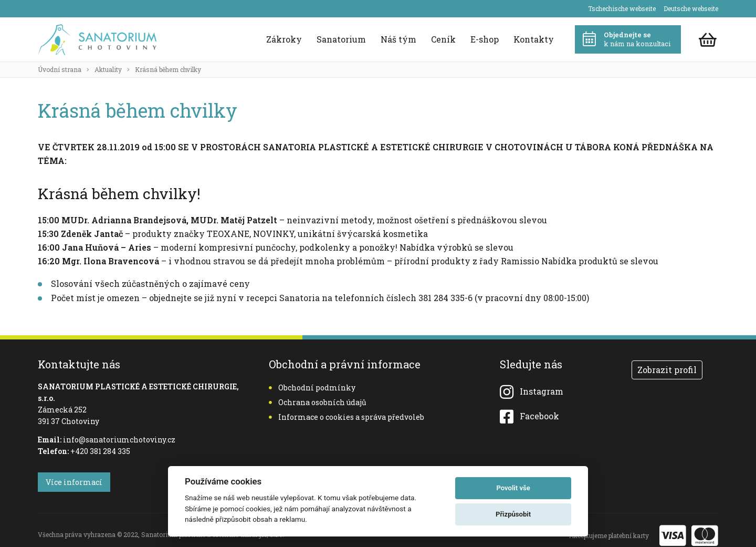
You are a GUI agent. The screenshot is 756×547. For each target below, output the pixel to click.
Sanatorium (341, 39)
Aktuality (108, 69)
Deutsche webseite (691, 8)
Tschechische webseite (622, 8)
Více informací (74, 482)
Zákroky (284, 39)
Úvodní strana (60, 69)
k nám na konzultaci (627, 39)
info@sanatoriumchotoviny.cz (119, 440)
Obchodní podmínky (312, 388)
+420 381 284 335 (100, 451)
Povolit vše (513, 488)
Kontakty (534, 39)
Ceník (443, 39)
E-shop (485, 39)
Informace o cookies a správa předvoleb (346, 417)
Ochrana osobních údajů (318, 402)
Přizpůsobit (513, 514)
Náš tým (398, 39)
